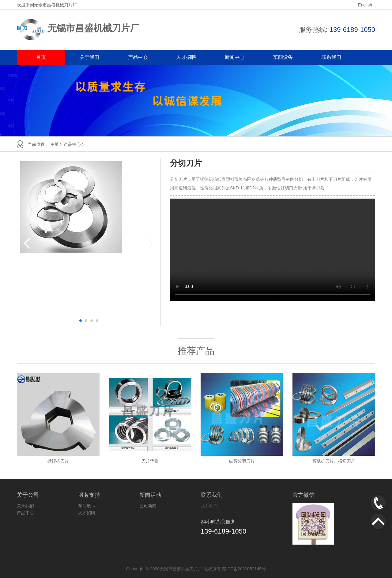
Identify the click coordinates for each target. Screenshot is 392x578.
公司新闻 (148, 506)
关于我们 (89, 57)
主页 (55, 144)
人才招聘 (186, 57)
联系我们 (331, 57)
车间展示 (87, 506)
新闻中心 (235, 57)
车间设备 (283, 57)
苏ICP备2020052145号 (244, 569)
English (365, 5)
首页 (41, 57)
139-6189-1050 (352, 30)
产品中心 (138, 57)
